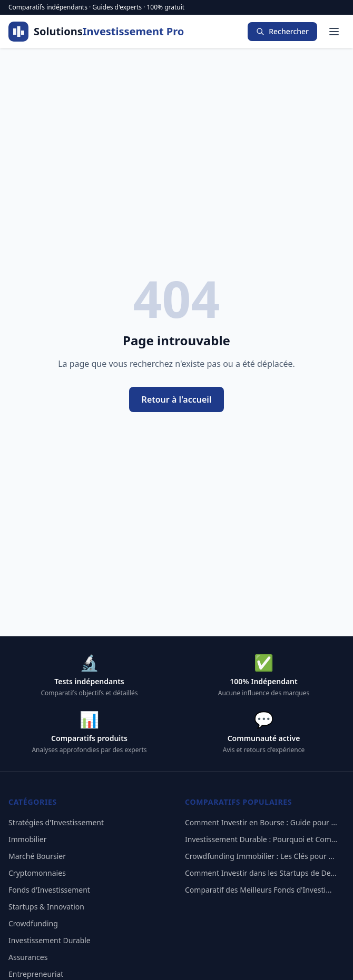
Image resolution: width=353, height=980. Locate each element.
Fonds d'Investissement (49, 890)
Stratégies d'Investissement (56, 822)
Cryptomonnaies (37, 873)
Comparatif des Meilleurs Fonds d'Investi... (258, 890)
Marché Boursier (37, 856)
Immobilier (28, 839)
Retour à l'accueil (177, 399)
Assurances (28, 957)
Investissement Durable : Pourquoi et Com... (261, 839)
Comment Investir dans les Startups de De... (261, 873)
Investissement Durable (50, 940)
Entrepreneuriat (36, 974)
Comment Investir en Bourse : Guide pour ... (261, 822)
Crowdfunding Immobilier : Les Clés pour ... (260, 856)
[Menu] (334, 32)
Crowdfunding (33, 923)
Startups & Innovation (46, 907)
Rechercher (282, 31)
